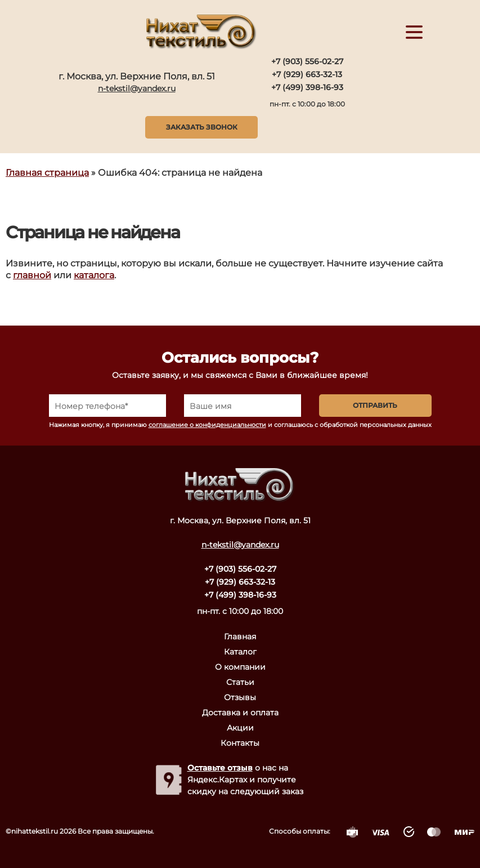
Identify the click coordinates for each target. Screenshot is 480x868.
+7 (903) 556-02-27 (307, 61)
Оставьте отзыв (220, 768)
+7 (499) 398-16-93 (307, 87)
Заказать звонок (202, 127)
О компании (240, 667)
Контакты (240, 743)
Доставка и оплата (240, 713)
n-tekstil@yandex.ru (137, 88)
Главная (240, 636)
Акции (240, 728)
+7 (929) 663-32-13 (307, 74)
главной (32, 275)
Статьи (240, 682)
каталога (94, 275)
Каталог (240, 652)
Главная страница (47, 173)
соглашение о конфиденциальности (207, 425)
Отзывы (240, 697)
